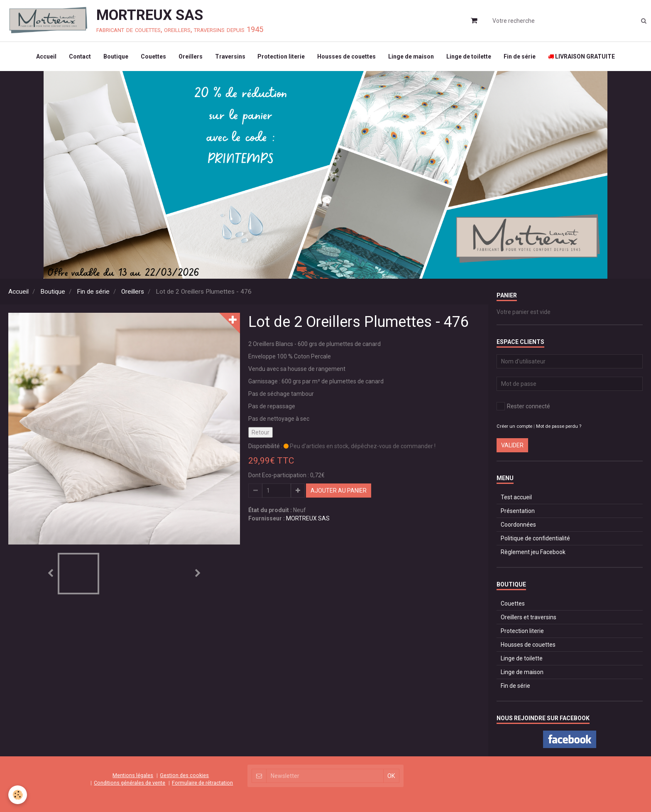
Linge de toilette (469, 56)
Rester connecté (523, 406)
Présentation (518, 511)
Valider (512, 445)
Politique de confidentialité (535, 538)
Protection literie (281, 56)
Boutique (116, 56)
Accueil (46, 56)
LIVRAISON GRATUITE (582, 56)
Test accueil (516, 497)
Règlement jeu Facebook (533, 552)
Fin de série (520, 56)
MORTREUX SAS (308, 518)
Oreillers (191, 56)
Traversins (230, 56)
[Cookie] (18, 795)
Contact (80, 56)
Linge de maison (411, 56)
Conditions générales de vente (130, 783)
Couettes (153, 56)
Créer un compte (514, 426)
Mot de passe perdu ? (559, 426)
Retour (261, 432)
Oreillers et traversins (529, 617)
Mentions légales (133, 775)
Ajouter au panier (339, 491)
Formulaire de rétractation (202, 783)
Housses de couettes (347, 56)
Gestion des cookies (184, 775)
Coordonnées (518, 525)
